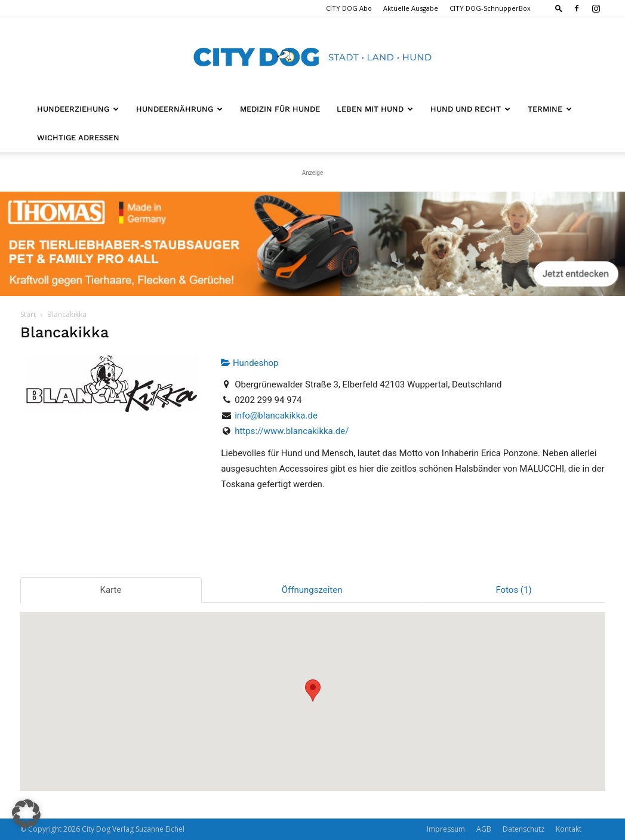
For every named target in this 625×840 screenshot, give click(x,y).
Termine (550, 109)
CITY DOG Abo (349, 8)
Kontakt (569, 829)
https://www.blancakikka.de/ (292, 431)
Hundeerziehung (78, 109)
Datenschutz (524, 829)
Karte (111, 590)
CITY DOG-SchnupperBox (490, 8)
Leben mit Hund (375, 109)
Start (28, 314)
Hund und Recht (470, 109)
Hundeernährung (179, 109)
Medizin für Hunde (280, 109)
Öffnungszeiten (312, 590)
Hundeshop (250, 363)
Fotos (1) (513, 590)
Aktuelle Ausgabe (411, 8)
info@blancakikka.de (276, 416)
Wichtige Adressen (78, 138)
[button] (559, 8)
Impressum (446, 829)
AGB (484, 829)
